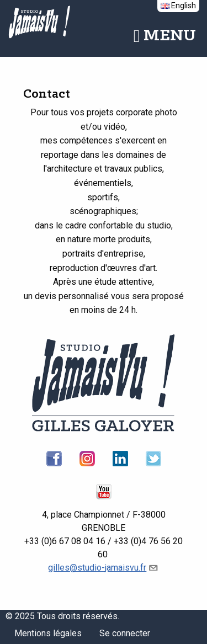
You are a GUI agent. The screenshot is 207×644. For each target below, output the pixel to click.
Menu (165, 36)
